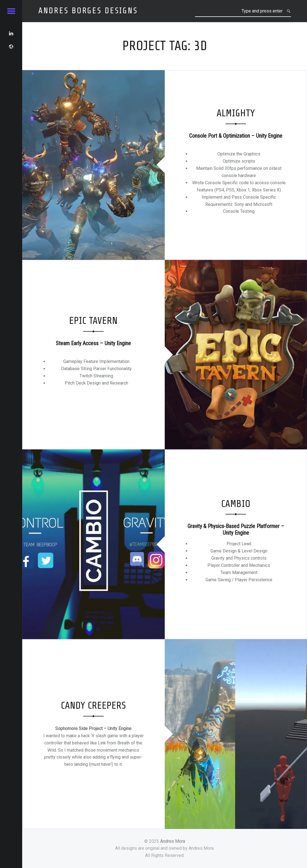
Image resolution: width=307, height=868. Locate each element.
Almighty (236, 113)
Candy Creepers (93, 706)
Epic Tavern (93, 321)
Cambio (236, 504)
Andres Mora (172, 841)
